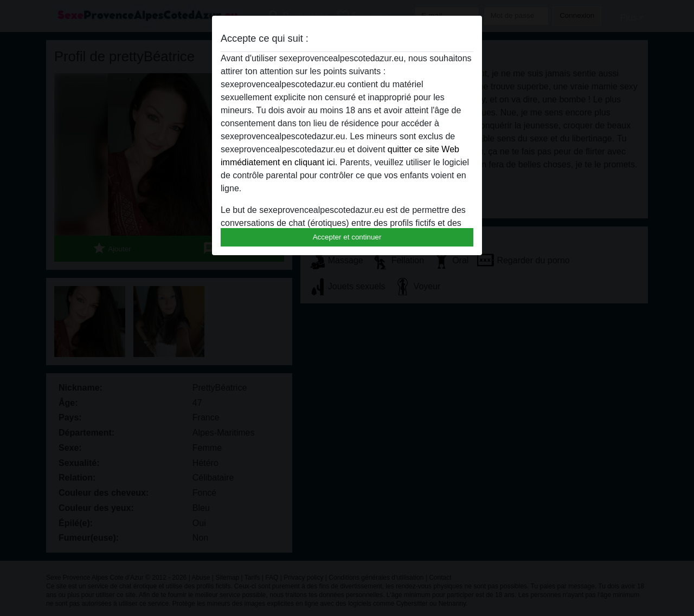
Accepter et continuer (347, 237)
